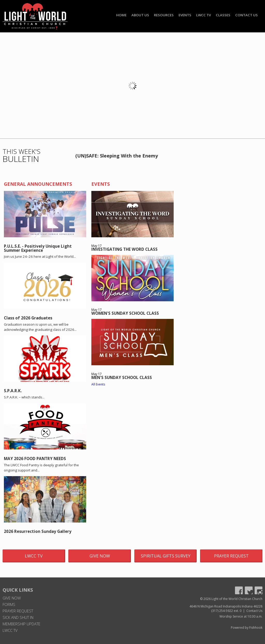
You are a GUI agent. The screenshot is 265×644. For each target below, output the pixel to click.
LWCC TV (204, 15)
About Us (140, 15)
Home (121, 15)
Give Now (100, 556)
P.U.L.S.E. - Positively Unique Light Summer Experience (38, 248)
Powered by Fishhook (247, 628)
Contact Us (246, 15)
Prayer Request (231, 556)
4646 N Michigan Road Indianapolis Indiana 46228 (226, 606)
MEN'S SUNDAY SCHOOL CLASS (122, 377)
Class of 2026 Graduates (28, 318)
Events (185, 15)
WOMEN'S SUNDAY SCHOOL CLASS (125, 313)
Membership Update (21, 624)
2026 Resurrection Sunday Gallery (38, 531)
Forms (9, 604)
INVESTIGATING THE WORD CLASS (124, 249)
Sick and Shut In (18, 617)
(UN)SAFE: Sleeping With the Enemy (117, 156)
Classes (223, 15)
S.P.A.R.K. (13, 391)
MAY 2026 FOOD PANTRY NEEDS (35, 459)
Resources (164, 15)
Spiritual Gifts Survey (166, 556)
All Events (98, 384)
